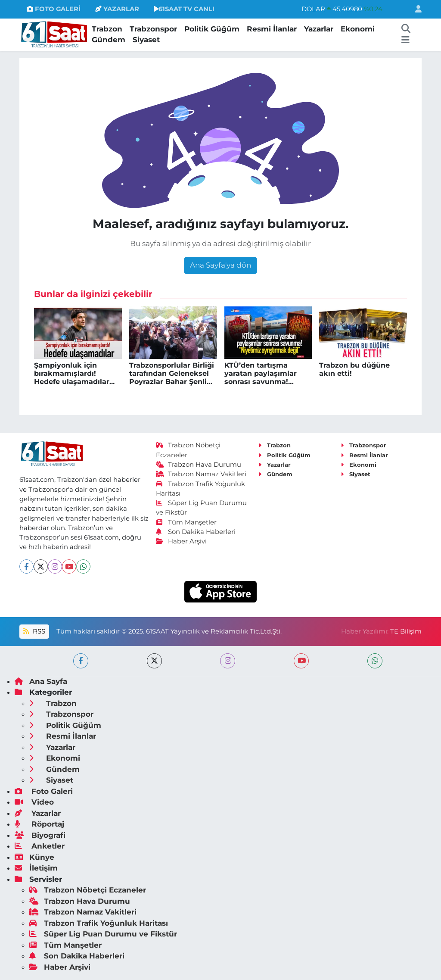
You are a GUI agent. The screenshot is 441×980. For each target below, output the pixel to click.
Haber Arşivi (182, 541)
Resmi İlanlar (272, 29)
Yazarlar (319, 29)
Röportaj (39, 824)
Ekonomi (358, 29)
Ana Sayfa (41, 681)
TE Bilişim (406, 631)
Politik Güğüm (212, 29)
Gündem (109, 40)
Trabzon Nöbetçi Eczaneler (88, 890)
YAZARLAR (117, 9)
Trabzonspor (153, 29)
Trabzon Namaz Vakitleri (201, 474)
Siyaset (146, 40)
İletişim (36, 868)
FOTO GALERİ (54, 9)
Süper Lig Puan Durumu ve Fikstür (103, 934)
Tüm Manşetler (186, 522)
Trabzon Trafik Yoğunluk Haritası (99, 923)
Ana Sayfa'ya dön (220, 265)
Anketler (40, 846)
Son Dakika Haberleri (196, 532)
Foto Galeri (44, 791)
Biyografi (40, 835)
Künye (34, 857)
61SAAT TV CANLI (184, 9)
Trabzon (107, 29)
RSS (34, 631)
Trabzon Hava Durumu (199, 465)
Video (34, 802)
